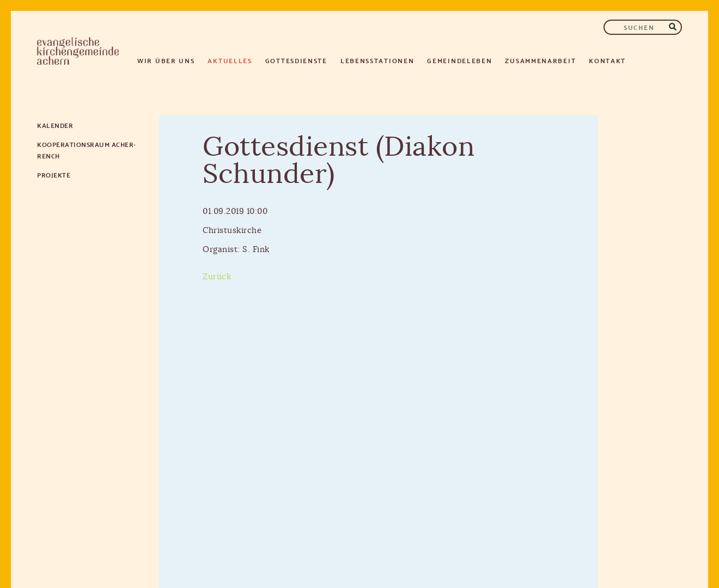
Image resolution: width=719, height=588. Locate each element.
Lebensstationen (377, 60)
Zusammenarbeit (540, 60)
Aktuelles (230, 60)
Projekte (54, 174)
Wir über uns (166, 60)
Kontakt (607, 60)
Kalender (55, 125)
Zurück (217, 277)
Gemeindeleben (459, 60)
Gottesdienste (296, 60)
